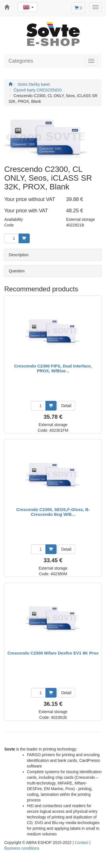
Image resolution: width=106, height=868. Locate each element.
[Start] (10, 84)
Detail (66, 406)
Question (17, 271)
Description (19, 255)
